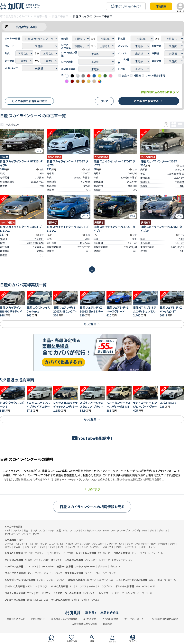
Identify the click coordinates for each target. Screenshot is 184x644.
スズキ (77, 530)
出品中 (125, 75)
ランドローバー (12, 533)
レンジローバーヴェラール (139, 593)
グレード (9, 46)
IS (109, 553)
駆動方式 (156, 46)
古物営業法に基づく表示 (84, 624)
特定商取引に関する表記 (165, 619)
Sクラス (42, 547)
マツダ (51, 530)
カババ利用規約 (110, 619)
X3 (112, 580)
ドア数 (121, 69)
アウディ (136, 530)
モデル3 (152, 547)
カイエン (46, 593)
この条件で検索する (149, 101)
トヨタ (8, 530)
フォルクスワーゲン (120, 530)
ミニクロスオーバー (85, 586)
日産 (26, 530)
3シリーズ (62, 547)
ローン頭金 (67, 62)
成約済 (137, 75)
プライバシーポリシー (135, 619)
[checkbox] (120, 75)
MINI (145, 530)
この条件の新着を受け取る (29, 101)
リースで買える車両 (155, 75)
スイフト (113, 573)
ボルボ (153, 530)
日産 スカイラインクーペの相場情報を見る (92, 507)
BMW (106, 530)
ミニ (105, 547)
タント (173, 544)
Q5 (46, 586)
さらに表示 (92, 489)
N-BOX (69, 544)
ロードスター (47, 566)
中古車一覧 (41, 16)
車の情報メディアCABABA (64, 619)
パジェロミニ (116, 566)
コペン (8, 547)
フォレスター (98, 544)
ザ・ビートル (170, 580)
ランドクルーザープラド (61, 553)
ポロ (160, 580)
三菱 (59, 530)
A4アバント (95, 547)
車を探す (91, 613)
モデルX (95, 600)
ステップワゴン (83, 544)
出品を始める (109, 613)
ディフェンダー (131, 547)
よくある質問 (90, 619)
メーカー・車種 (12, 39)
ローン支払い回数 (69, 54)
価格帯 (65, 39)
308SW (38, 600)
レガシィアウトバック (122, 560)
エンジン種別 (124, 61)
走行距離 (10, 61)
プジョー (26, 533)
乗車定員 (156, 61)
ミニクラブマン (105, 586)
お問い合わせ (38, 619)
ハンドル (123, 53)
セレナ (44, 544)
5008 (143, 547)
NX (37, 544)
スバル (42, 530)
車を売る (161, 6)
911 (38, 593)
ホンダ (34, 530)
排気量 (122, 39)
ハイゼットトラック (53, 573)
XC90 (153, 586)
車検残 (155, 53)
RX (31, 544)
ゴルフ (85, 547)
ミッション (123, 46)
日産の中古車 (60, 16)
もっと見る (92, 324)
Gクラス (51, 547)
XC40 (145, 586)
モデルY (85, 600)
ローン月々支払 (66, 46)
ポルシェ (163, 530)
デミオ (130, 544)
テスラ (36, 533)
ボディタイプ (11, 68)
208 (46, 600)
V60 (111, 547)
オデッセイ (56, 560)
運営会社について (16, 619)
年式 (7, 53)
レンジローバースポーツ (111, 593)
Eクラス (61, 580)
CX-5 (122, 544)
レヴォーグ (112, 544)
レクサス (17, 530)
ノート (160, 553)
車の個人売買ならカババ (14, 16)
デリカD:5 (163, 544)
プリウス (9, 544)
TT (41, 586)
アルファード (22, 544)
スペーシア (30, 547)
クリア (104, 101)
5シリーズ (74, 547)
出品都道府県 (68, 69)
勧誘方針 (108, 624)
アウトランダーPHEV (145, 544)
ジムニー (18, 547)
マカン (119, 547)
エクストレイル (56, 544)
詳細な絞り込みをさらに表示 (160, 92)
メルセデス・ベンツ (92, 530)
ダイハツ (68, 530)
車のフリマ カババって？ (126, 6)
